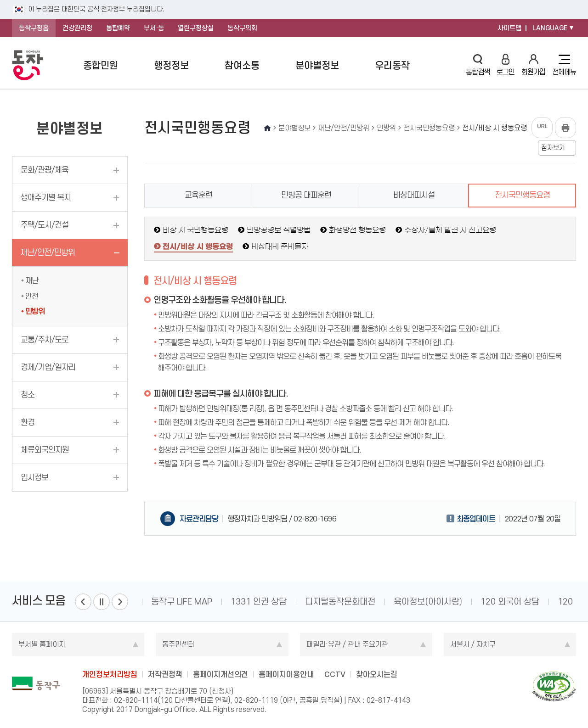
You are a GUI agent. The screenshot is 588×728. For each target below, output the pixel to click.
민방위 (35, 311)
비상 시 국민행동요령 (195, 230)
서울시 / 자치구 (473, 644)
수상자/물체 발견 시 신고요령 (450, 230)
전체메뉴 (564, 65)
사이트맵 (509, 28)
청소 (28, 395)
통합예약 (118, 28)
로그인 (506, 65)
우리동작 (392, 65)
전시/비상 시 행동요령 (198, 247)
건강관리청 (77, 28)
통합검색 (478, 65)
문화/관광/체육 (45, 170)
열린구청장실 (196, 28)
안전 (32, 296)
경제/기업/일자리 (48, 367)
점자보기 (553, 148)
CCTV (335, 674)
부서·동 (154, 28)
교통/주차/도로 (45, 340)
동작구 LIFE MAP (182, 602)
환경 (28, 422)
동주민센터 (178, 644)
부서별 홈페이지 (42, 644)
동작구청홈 (34, 28)
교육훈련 (198, 195)
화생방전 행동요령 (357, 230)
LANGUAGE (550, 28)
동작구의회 (242, 28)
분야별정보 (317, 65)
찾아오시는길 (377, 674)
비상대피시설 (414, 195)
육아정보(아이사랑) (428, 602)
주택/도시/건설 (45, 225)
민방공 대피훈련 (306, 195)
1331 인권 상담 (259, 602)
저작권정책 (165, 674)
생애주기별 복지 (46, 197)
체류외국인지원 (45, 450)
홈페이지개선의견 (220, 674)
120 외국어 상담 (510, 602)
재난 (32, 280)
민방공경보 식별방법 (279, 230)
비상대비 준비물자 (280, 246)
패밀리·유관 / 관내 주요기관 (347, 644)
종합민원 (101, 65)
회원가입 (533, 65)
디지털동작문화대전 (340, 602)
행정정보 (171, 65)
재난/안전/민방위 (48, 252)
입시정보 (34, 477)
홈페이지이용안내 (286, 674)
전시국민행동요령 (522, 195)
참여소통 (242, 65)
